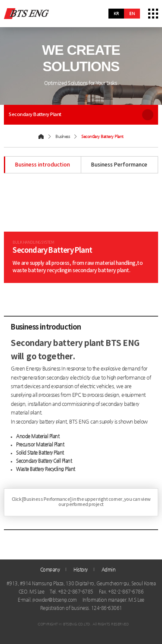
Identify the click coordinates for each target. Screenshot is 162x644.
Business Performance (119, 165)
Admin (109, 569)
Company (50, 569)
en (132, 14)
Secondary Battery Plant (81, 115)
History (81, 569)
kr (116, 14)
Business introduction (43, 165)
